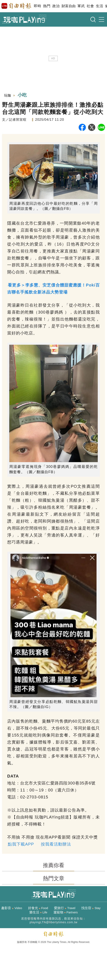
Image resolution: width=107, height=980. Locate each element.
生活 (100, 6)
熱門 (47, 6)
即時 (37, 6)
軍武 (81, 6)
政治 (56, 6)
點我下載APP (21, 844)
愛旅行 (65, 908)
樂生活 (38, 912)
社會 (90, 6)
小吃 (22, 95)
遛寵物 (66, 912)
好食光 (38, 908)
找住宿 (91, 908)
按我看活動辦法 (56, 844)
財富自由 (68, 6)
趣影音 (12, 908)
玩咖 (8, 95)
